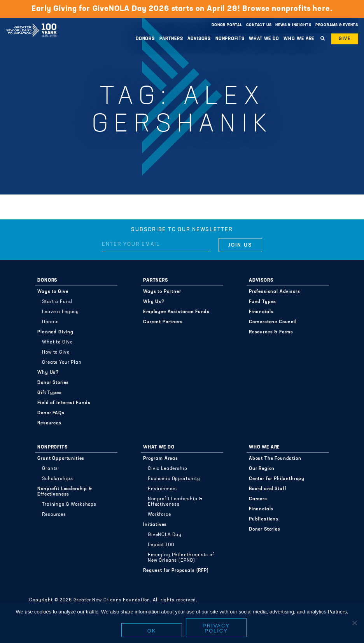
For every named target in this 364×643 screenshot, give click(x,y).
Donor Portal (227, 25)
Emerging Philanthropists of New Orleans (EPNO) (181, 558)
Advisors (199, 39)
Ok (152, 631)
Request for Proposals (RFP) (176, 571)
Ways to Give (53, 292)
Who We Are (299, 39)
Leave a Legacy (60, 312)
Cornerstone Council (273, 322)
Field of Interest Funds (64, 403)
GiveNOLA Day (165, 535)
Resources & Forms (271, 332)
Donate (50, 322)
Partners (171, 39)
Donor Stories (53, 383)
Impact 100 (161, 545)
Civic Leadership (167, 469)
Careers (258, 499)
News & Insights (293, 25)
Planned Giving (55, 332)
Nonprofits (230, 39)
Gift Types (49, 393)
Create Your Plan (62, 363)
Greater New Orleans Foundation (31, 23)
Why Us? (48, 373)
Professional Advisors (275, 292)
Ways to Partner (162, 292)
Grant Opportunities (61, 459)
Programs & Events (337, 25)
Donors (145, 39)
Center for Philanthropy (277, 479)
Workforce (159, 515)
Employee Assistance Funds (176, 312)
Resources (49, 423)
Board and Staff (268, 489)
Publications (264, 519)
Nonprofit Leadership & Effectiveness (65, 492)
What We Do (264, 39)
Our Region (262, 469)
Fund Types (262, 302)
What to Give (57, 342)
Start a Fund (57, 302)
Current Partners (163, 322)
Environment (163, 489)
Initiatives (155, 525)
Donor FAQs (51, 413)
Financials (261, 312)
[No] (354, 623)
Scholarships (57, 479)
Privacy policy (216, 628)
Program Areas (161, 459)
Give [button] (345, 39)
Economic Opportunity (174, 479)
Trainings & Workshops (69, 505)
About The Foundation (275, 459)
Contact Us (259, 25)
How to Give (56, 352)
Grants (50, 469)
